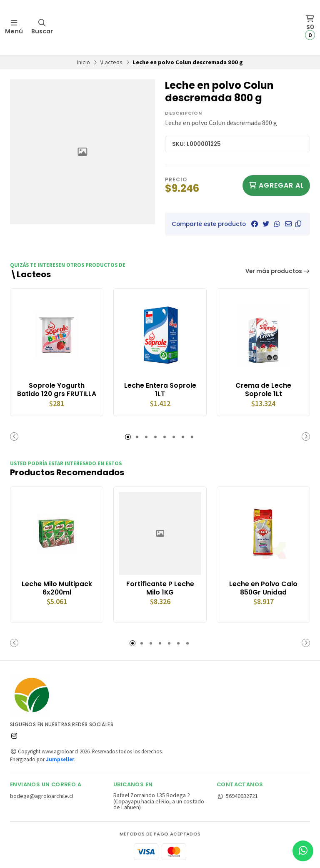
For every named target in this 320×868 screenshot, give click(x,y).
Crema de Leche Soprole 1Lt (263, 390)
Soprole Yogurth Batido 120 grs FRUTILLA (57, 390)
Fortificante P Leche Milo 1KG (160, 588)
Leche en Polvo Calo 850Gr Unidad (263, 588)
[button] (298, 224)
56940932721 (237, 796)
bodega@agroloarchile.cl (42, 796)
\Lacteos (111, 62)
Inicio (84, 62)
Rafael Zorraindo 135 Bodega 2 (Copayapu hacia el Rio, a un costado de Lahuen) (159, 801)
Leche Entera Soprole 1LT (160, 390)
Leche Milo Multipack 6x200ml (57, 588)
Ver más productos (278, 271)
